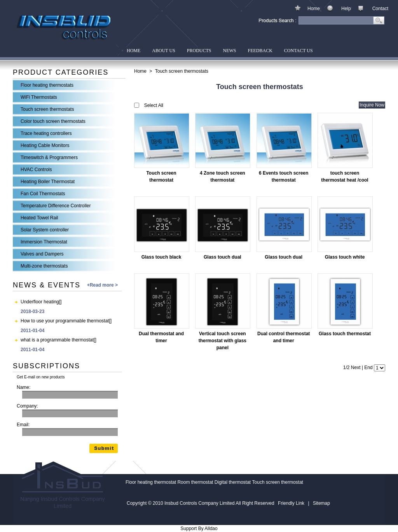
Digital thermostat (233, 482)
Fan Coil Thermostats (43, 194)
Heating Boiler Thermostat (48, 182)
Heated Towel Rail (39, 218)
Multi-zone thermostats (44, 266)
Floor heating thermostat (151, 482)
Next (356, 367)
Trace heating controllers (46, 133)
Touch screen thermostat (278, 482)
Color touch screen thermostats (53, 121)
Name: (24, 387)
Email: (23, 425)
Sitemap (321, 503)
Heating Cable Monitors (45, 145)
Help (346, 9)
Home (314, 9)
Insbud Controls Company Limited (65, 28)
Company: (27, 406)
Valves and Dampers (42, 254)
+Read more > (102, 285)
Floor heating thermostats (47, 85)
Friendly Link (291, 503)
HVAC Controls (36, 170)
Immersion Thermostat (44, 242)
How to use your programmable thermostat (65, 321)
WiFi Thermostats (39, 97)
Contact (380, 9)
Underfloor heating (40, 302)
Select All (154, 105)
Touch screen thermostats (47, 109)
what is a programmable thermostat (57, 340)
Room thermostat (195, 482)
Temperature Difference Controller (56, 206)
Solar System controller (45, 230)
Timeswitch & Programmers (49, 157)
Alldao (211, 528)
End (368, 367)
